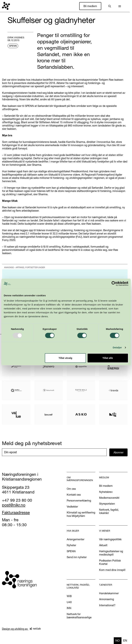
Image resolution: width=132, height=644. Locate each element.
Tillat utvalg (65, 358)
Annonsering (107, 599)
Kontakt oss (74, 495)
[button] (120, 6)
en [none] (125, 640)
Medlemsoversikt (109, 498)
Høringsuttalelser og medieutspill (111, 553)
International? (107, 605)
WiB (69, 596)
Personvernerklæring (79, 501)
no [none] (118, 640)
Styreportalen (107, 504)
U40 (69, 602)
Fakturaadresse (16, 512)
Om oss (71, 489)
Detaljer (117, 347)
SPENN (71, 551)
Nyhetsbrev (106, 492)
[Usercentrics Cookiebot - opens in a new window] (114, 284)
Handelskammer (109, 593)
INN (69, 608)
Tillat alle (108, 358)
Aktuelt (103, 545)
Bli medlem (90, 6)
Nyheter (71, 545)
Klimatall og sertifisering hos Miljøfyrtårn (81, 514)
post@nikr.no (14, 505)
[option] (125, 641)
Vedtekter (72, 507)
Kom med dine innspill (112, 570)
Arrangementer (76, 539)
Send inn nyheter (77, 557)
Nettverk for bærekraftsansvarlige (79, 616)
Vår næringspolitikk (110, 539)
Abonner (119, 452)
